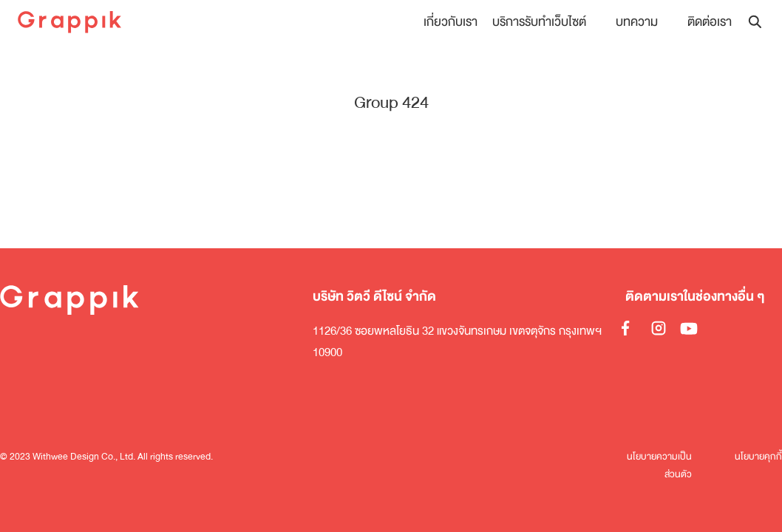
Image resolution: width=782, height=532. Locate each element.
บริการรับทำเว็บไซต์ (539, 22)
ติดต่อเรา (710, 22)
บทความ (637, 22)
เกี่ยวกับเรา (450, 22)
